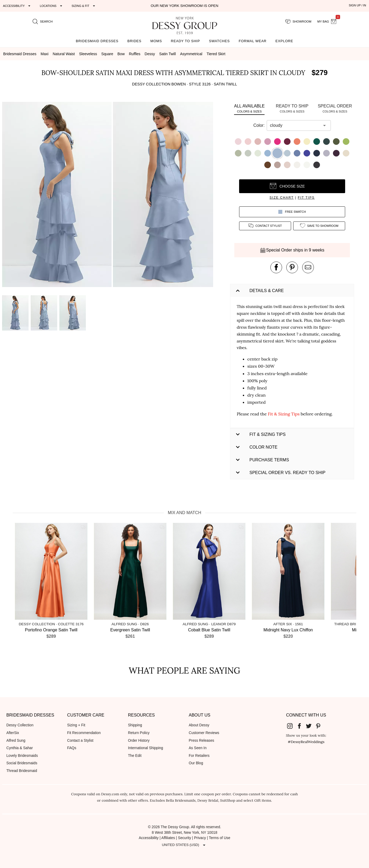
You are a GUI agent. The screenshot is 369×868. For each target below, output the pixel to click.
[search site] (43, 21)
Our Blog (196, 763)
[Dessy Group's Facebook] (301, 726)
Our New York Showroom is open (184, 6)
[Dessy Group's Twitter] (311, 726)
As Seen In (198, 748)
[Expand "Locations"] (52, 6)
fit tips (306, 198)
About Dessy (199, 725)
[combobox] (295, 125)
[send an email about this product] (308, 267)
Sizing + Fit (76, 725)
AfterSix (13, 733)
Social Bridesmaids (22, 763)
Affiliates (168, 838)
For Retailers (199, 756)
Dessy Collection (20, 725)
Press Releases (201, 741)
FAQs (72, 748)
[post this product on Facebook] (276, 267)
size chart (282, 198)
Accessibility (149, 838)
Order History (139, 741)
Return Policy (139, 733)
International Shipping (146, 748)
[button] (58, 195)
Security (184, 838)
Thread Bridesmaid (22, 771)
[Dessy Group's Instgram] (292, 726)
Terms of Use (220, 838)
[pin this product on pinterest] (292, 267)
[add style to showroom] (319, 226)
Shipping (135, 725)
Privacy (200, 838)
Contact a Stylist (80, 741)
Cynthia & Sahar (20, 748)
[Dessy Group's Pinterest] (320, 726)
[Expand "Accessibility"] (17, 6)
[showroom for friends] (298, 21)
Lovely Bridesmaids (22, 756)
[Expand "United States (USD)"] (184, 845)
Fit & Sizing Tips (284, 414)
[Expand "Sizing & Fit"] (84, 6)
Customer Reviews (204, 733)
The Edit (135, 756)
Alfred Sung (16, 741)
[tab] (249, 108)
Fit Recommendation (84, 733)
